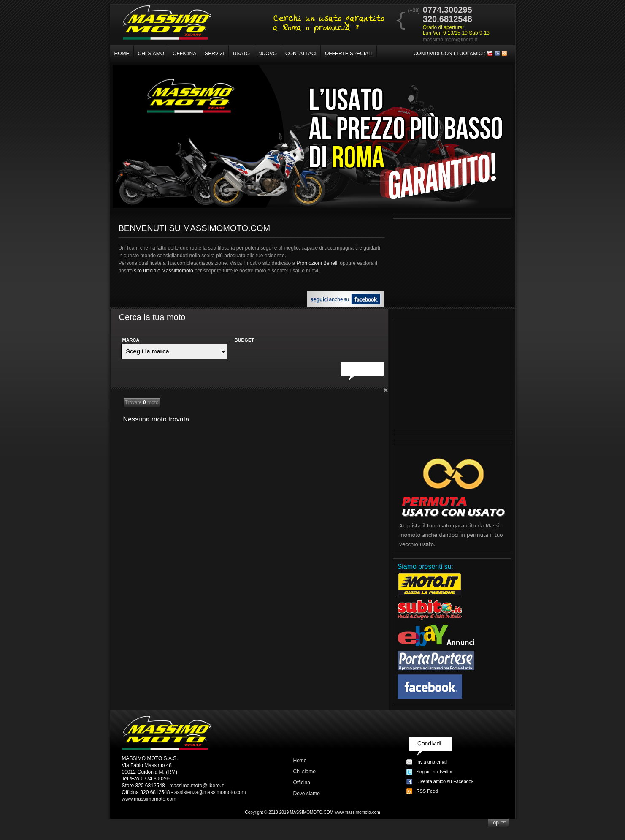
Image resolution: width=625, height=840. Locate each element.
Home (122, 54)
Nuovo (268, 54)
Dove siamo (307, 794)
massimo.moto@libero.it (450, 40)
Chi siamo (151, 54)
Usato (241, 54)
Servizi (214, 54)
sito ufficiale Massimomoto (164, 271)
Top (495, 823)
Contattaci (301, 54)
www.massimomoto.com (149, 799)
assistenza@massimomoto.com (210, 792)
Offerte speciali (349, 54)
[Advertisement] (452, 375)
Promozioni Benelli (318, 263)
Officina (184, 54)
